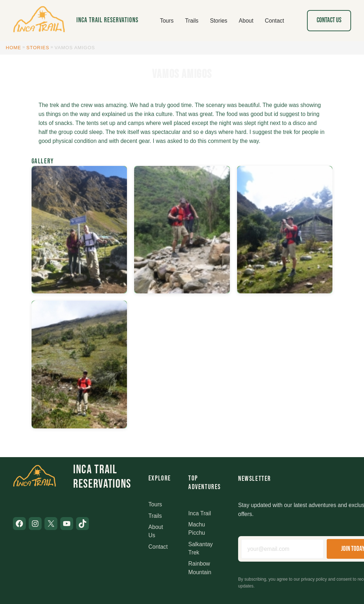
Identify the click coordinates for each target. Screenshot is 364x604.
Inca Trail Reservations (107, 20)
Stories (38, 48)
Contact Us (329, 20)
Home (13, 48)
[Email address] (282, 549)
